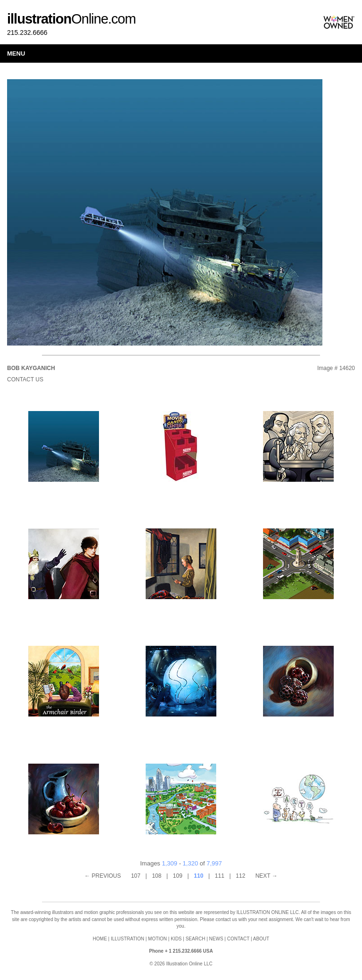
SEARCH (196, 939)
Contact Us (25, 379)
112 (240, 876)
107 (136, 876)
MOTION (157, 939)
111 (220, 876)
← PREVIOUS (103, 876)
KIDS (176, 939)
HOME (100, 939)
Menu (16, 54)
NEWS (216, 939)
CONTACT (238, 939)
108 (156, 876)
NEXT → (267, 876)
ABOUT (261, 939)
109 (178, 876)
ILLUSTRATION (128, 939)
